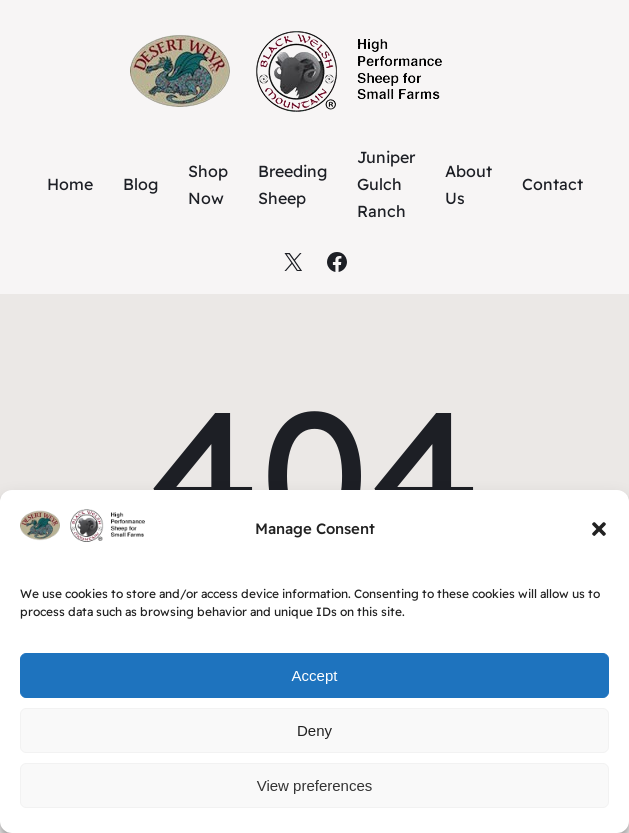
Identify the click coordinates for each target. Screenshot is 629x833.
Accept (315, 675)
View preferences (315, 785)
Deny (314, 730)
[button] (599, 529)
